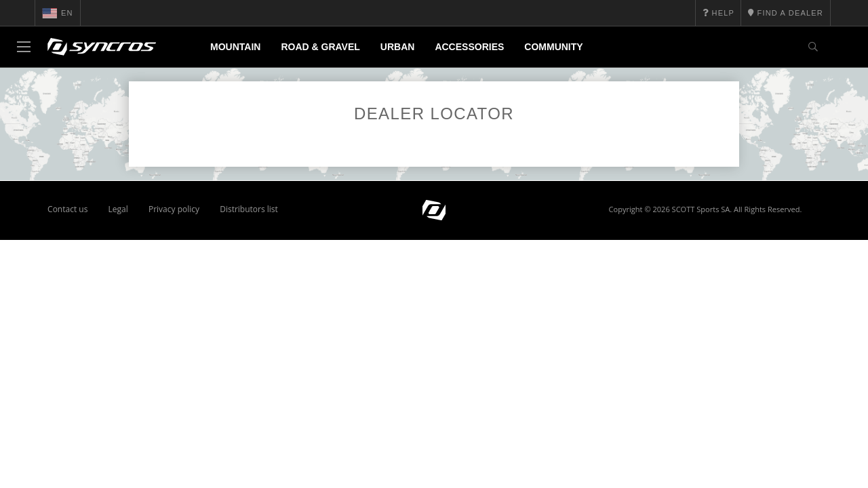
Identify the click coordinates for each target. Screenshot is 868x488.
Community (553, 47)
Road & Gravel (320, 47)
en (58, 13)
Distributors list (249, 209)
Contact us (67, 209)
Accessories (469, 47)
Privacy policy (174, 209)
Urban (398, 47)
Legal (118, 209)
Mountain (235, 47)
